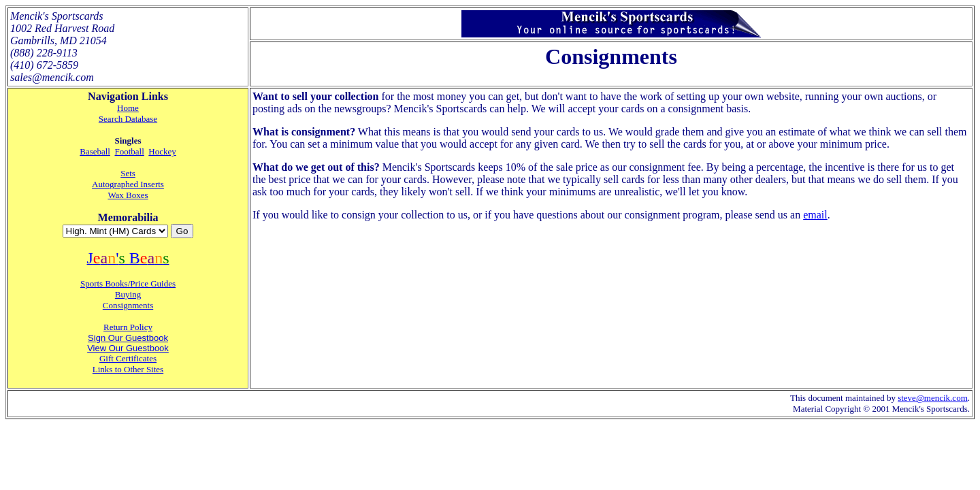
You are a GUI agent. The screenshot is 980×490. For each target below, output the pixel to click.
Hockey (162, 151)
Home (128, 108)
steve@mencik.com (933, 398)
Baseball (95, 151)
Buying (128, 294)
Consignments (128, 305)
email (815, 215)
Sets (128, 173)
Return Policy (128, 327)
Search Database (128, 119)
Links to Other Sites (128, 369)
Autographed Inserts (128, 184)
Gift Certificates (128, 358)
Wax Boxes (128, 195)
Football (129, 151)
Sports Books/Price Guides (128, 283)
